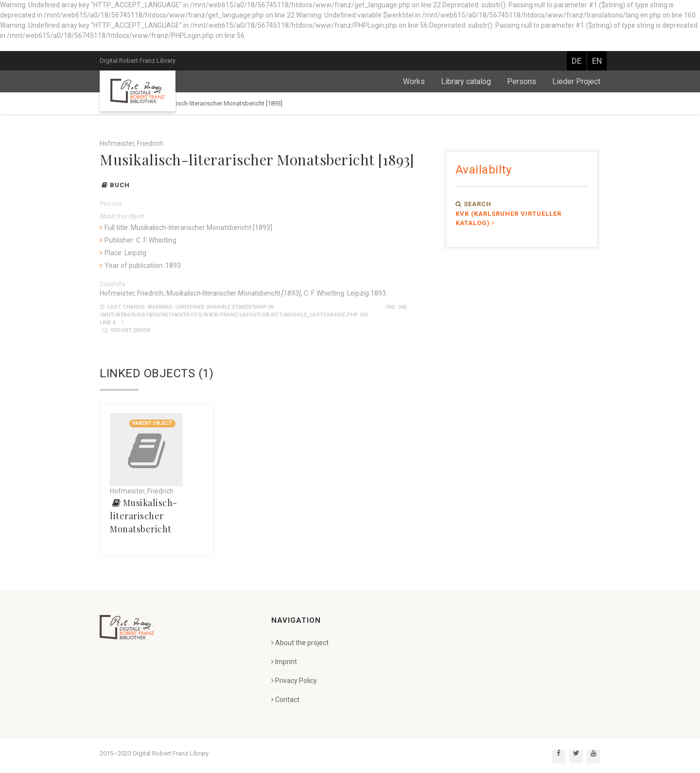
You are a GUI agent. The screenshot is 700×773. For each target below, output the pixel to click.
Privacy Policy (294, 681)
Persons (522, 81)
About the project (300, 643)
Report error (126, 330)
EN (597, 61)
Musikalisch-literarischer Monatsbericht (144, 516)
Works (414, 81)
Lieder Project (576, 81)
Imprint (284, 662)
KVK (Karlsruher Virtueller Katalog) (508, 219)
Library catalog (466, 81)
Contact (285, 700)
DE (577, 61)
